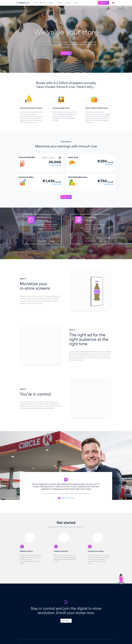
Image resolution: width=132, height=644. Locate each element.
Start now (103, 3)
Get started (66, 53)
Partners (60, 3)
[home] (23, 3)
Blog (76, 3)
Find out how (66, 197)
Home (36, 3)
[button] (43, 3)
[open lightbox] (66, 498)
